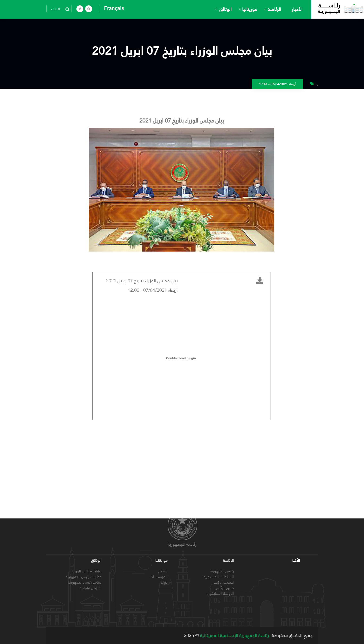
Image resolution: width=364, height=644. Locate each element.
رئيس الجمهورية (222, 571)
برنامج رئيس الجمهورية (85, 582)
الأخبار (297, 9)
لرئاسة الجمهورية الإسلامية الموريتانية (235, 635)
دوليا (164, 582)
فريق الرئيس (224, 588)
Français (114, 8)
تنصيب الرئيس (223, 582)
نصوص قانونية (91, 588)
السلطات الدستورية (219, 577)
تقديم (163, 571)
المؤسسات (159, 577)
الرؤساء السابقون (220, 593)
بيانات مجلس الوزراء (87, 571)
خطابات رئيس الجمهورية (84, 577)
